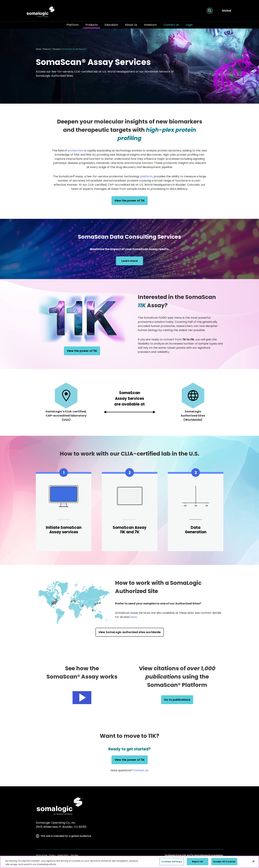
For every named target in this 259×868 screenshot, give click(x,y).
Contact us (141, 770)
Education (111, 25)
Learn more (130, 261)
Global (226, 11)
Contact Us (171, 25)
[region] (129, 862)
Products (92, 25)
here (134, 617)
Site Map (74, 855)
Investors (150, 25)
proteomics (76, 151)
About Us (131, 25)
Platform (73, 25)
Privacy (52, 855)
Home (38, 49)
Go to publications (177, 700)
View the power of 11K (130, 201)
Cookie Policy (63, 855)
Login (189, 25)
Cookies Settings (172, 862)
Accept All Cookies (224, 862)
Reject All (197, 862)
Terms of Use (42, 855)
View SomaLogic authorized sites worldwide (130, 632)
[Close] (253, 861)
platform (146, 176)
